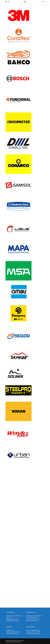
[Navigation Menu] (6, 2)
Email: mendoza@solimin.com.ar (33, 634)
